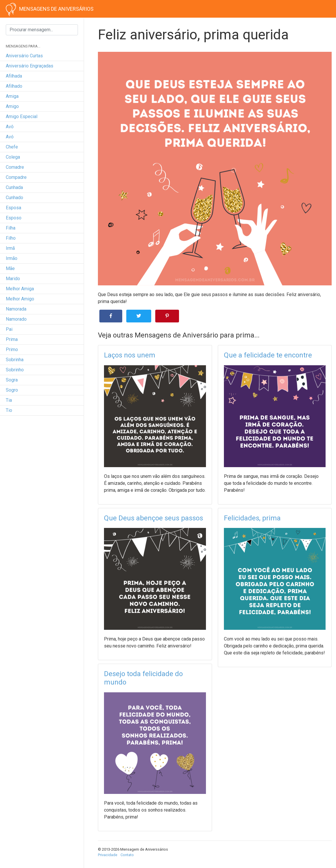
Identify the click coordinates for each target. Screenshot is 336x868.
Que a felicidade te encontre (268, 355)
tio (9, 410)
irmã (10, 248)
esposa (13, 208)
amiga (12, 96)
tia (9, 400)
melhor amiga (20, 289)
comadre (15, 167)
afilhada (14, 76)
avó (10, 137)
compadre (16, 177)
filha (11, 228)
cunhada (14, 187)
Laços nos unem (130, 355)
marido (13, 279)
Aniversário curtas (24, 56)
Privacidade (108, 855)
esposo (14, 218)
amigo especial (22, 116)
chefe (12, 147)
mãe (10, 268)
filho (11, 238)
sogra (12, 380)
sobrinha (15, 360)
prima (12, 339)
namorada (16, 309)
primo (12, 349)
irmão (12, 258)
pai (9, 329)
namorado (16, 319)
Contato (127, 855)
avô (10, 127)
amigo (12, 106)
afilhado (14, 86)
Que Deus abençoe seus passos (154, 518)
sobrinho (15, 370)
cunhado (14, 198)
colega (13, 157)
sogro (12, 390)
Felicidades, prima (252, 518)
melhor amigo (20, 299)
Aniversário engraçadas (30, 66)
